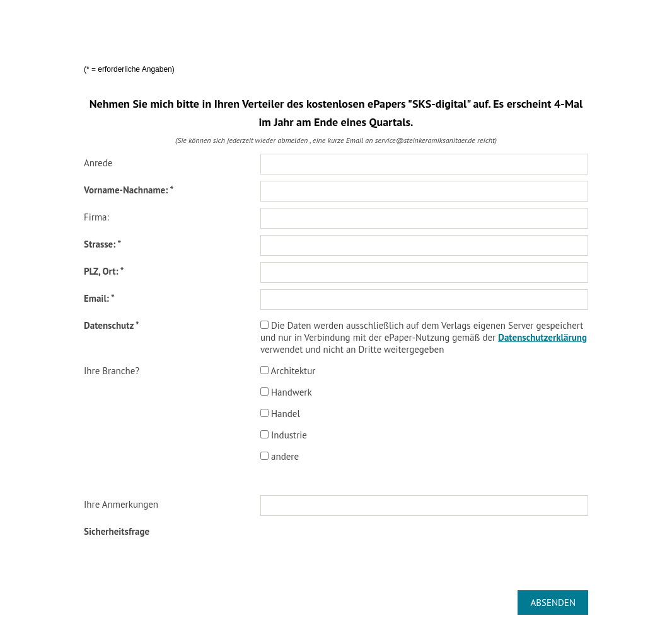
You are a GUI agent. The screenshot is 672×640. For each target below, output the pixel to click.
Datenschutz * (112, 325)
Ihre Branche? (112, 371)
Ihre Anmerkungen (121, 504)
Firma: (96, 217)
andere (280, 456)
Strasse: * (102, 244)
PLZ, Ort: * (104, 271)
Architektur (288, 371)
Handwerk (286, 392)
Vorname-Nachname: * (129, 190)
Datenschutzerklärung (542, 337)
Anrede (98, 163)
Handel (280, 414)
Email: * (99, 298)
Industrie (284, 435)
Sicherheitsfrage (117, 531)
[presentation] (356, 547)
